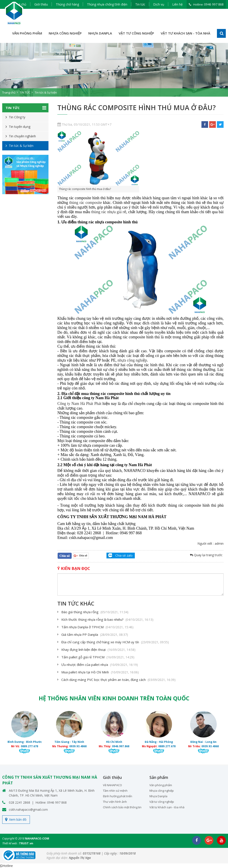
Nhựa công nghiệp (162, 791)
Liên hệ (177, 4)
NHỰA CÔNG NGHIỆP (65, 33)
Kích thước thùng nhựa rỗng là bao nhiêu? (107, 619)
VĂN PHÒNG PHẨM (27, 33)
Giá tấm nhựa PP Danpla (95, 634)
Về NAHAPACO (112, 785)
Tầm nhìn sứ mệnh (115, 791)
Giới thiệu (41, 4)
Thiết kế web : (10, 843)
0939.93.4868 (78, 746)
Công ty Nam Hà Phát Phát (79, 404)
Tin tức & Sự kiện (46, 92)
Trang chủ (9, 92)
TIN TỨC (25, 92)
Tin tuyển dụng (20, 127)
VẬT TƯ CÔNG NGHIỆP (136, 33)
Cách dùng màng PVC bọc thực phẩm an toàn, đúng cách (118, 680)
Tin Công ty (17, 117)
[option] (114, 70)
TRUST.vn (26, 843)
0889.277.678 (29, 746)
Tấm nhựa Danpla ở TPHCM (97, 627)
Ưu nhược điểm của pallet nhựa (100, 665)
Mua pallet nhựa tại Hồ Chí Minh (100, 672)
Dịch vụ (159, 4)
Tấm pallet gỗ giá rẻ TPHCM (98, 657)
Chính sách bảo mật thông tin (122, 807)
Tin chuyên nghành (22, 136)
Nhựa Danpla (158, 796)
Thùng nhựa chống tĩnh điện (107, 4)
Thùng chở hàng (67, 4)
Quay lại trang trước (206, 555)
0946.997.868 (121, 746)
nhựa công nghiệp (132, 360)
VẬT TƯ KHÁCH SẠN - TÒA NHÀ (185, 33)
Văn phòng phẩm (161, 785)
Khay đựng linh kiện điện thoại (98, 650)
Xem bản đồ (18, 819)
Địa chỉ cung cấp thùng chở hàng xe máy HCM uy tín (115, 642)
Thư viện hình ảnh (115, 802)
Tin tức (140, 4)
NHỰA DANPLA (100, 33)
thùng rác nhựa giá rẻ (109, 212)
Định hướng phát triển (118, 796)
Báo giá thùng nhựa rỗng (95, 612)
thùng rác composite (86, 203)
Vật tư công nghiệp (162, 802)
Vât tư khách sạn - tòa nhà (167, 807)
